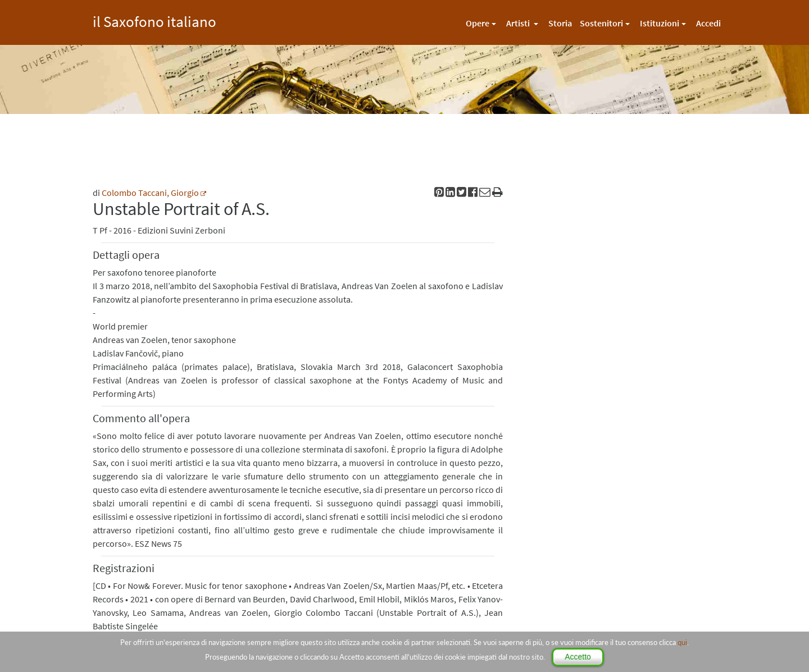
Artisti (519, 23)
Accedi (708, 23)
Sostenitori (601, 23)
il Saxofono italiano (154, 20)
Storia (560, 23)
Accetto (578, 657)
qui (682, 642)
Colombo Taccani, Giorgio (150, 193)
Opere (478, 23)
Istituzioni (660, 23)
